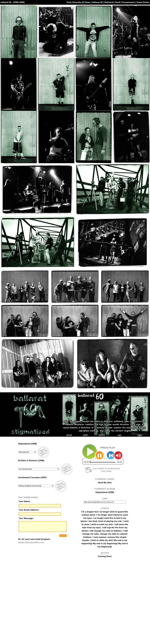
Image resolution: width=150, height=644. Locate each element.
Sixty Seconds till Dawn (79, 2)
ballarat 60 (97, 2)
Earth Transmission (125, 2)
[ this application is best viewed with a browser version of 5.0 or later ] (43, 523)
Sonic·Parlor (143, 2)
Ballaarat (109, 2)
